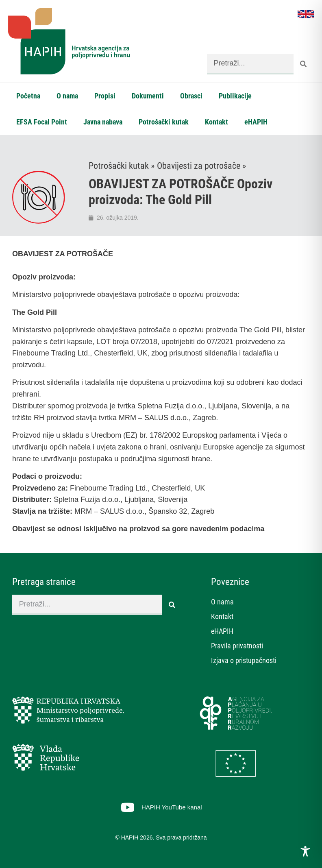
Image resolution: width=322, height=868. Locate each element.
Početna (28, 96)
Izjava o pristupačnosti (244, 660)
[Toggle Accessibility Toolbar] (305, 851)
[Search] (304, 64)
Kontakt (216, 122)
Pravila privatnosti (237, 646)
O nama (67, 96)
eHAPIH (256, 122)
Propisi (105, 96)
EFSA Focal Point (42, 122)
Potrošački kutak (164, 122)
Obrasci (191, 96)
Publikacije (235, 96)
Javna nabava (103, 122)
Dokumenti (148, 96)
